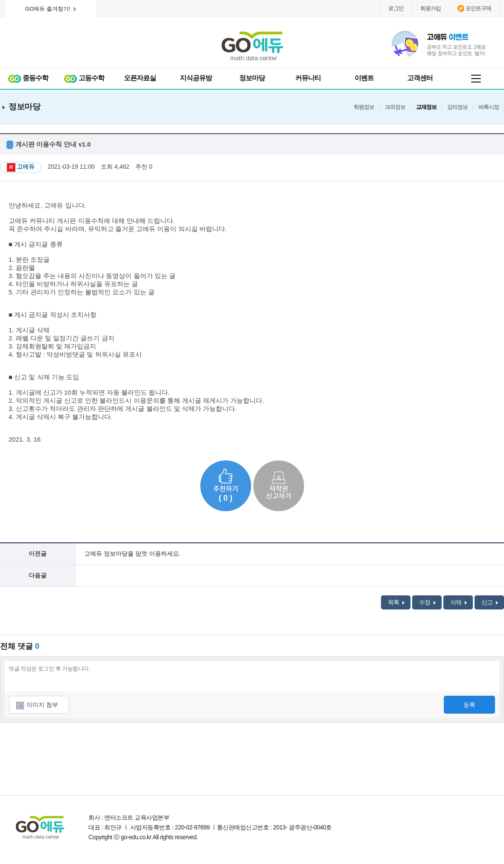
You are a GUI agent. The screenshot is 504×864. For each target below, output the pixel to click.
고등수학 (84, 78)
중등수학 (28, 78)
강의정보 (457, 107)
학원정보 (364, 107)
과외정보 (395, 107)
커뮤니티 (308, 78)
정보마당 (252, 78)
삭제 (459, 602)
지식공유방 (196, 78)
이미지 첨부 (42, 705)
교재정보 (426, 107)
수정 (427, 602)
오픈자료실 (140, 78)
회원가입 (431, 8)
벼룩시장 (489, 107)
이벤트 (364, 78)
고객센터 (420, 78)
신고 (490, 602)
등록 (469, 705)
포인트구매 (474, 9)
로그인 (396, 8)
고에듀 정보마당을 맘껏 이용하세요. (132, 554)
